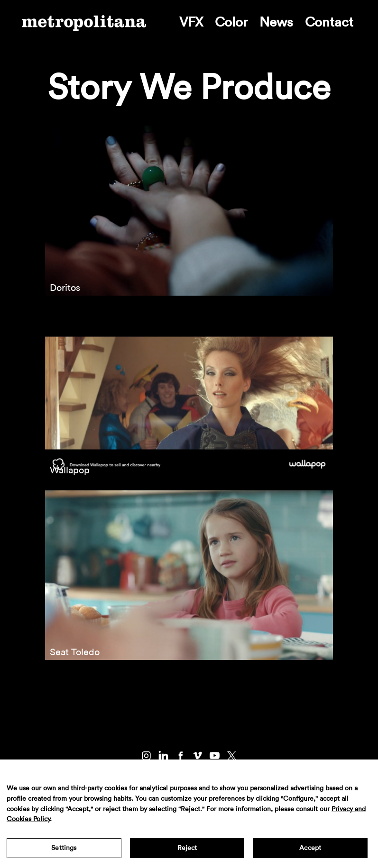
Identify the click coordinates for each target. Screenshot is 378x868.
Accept (310, 848)
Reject (187, 848)
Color (231, 22)
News (276, 22)
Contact (329, 22)
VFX (191, 22)
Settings (64, 848)
